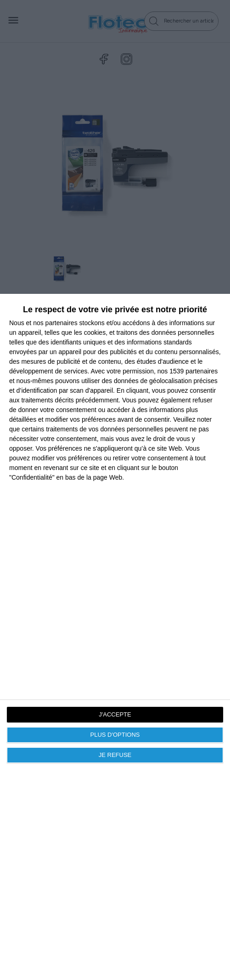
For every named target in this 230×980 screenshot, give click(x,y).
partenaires (62, 323)
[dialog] (115, 637)
